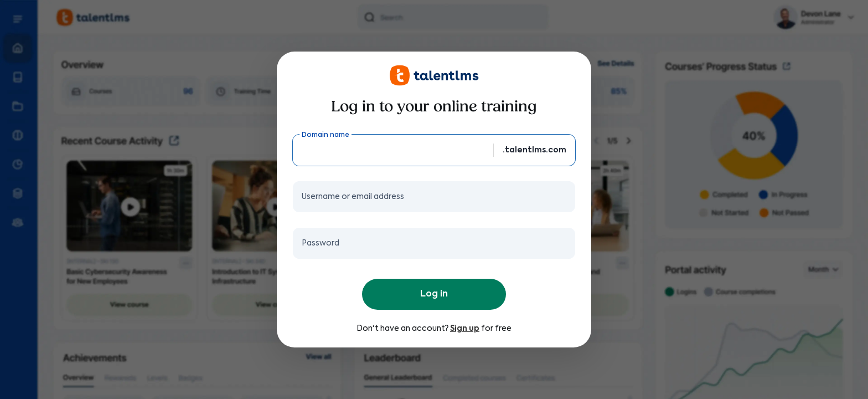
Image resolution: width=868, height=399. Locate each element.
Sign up (465, 329)
